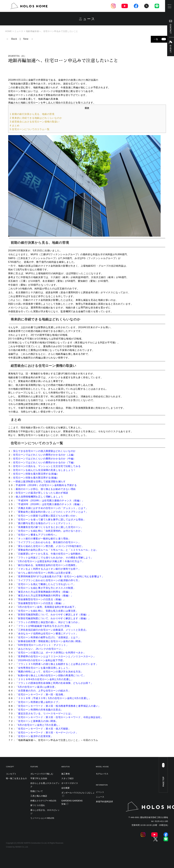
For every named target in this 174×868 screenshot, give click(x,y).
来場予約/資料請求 (104, 802)
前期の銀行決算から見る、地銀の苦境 (32, 114)
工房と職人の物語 (39, 796)
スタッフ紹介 (68, 778)
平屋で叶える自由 (39, 778)
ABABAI (18, 847)
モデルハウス (102, 774)
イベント (100, 792)
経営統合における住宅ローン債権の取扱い (35, 122)
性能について (37, 791)
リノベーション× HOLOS (42, 818)
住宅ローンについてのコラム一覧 (30, 129)
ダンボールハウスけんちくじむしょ (78, 793)
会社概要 (65, 788)
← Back (12, 39)
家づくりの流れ (38, 805)
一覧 (160, 39)
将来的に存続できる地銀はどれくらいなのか (36, 118)
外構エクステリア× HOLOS (43, 801)
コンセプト (11, 774)
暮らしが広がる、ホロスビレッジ (45, 812)
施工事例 (65, 774)
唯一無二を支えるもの (16, 778)
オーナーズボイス (70, 783)
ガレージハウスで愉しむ (42, 774)
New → (28, 39)
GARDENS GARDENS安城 (72, 802)
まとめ (15, 126)
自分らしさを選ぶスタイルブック (45, 785)
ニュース (100, 797)
